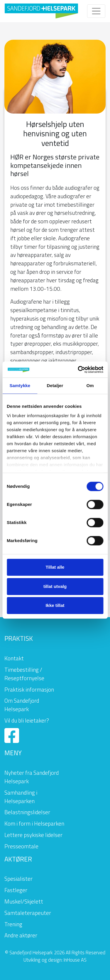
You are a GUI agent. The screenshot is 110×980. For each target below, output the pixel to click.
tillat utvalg (55, 586)
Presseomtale (21, 846)
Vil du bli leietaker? (27, 720)
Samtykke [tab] (20, 385)
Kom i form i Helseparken (34, 823)
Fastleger (16, 890)
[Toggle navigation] (96, 11)
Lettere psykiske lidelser (33, 835)
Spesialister (18, 879)
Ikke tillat (55, 605)
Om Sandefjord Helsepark (22, 705)
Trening (13, 924)
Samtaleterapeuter (28, 913)
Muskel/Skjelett (24, 901)
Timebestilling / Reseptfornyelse (24, 674)
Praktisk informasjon (29, 689)
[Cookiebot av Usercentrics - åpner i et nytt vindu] (78, 370)
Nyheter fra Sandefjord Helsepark (32, 777)
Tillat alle (55, 567)
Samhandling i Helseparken (21, 797)
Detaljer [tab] (55, 385)
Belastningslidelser (27, 812)
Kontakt (14, 658)
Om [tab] (90, 385)
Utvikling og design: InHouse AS (55, 960)
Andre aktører (21, 935)
